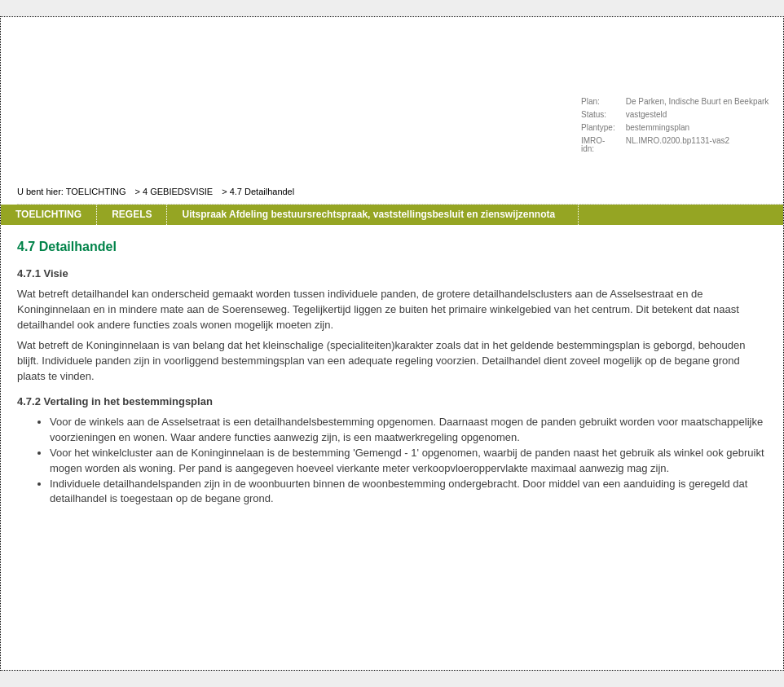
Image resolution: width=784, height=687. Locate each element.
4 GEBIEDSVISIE (178, 192)
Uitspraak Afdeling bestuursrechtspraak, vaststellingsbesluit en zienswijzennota (368, 214)
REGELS (132, 214)
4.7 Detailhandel (262, 192)
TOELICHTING (96, 192)
